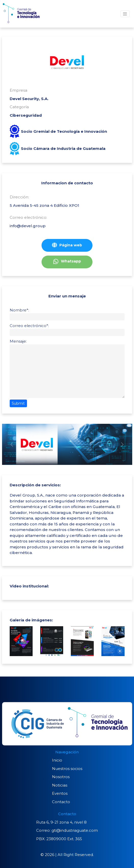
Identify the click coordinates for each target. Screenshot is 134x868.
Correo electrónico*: (29, 326)
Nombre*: (19, 310)
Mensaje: (18, 341)
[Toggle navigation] (125, 14)
